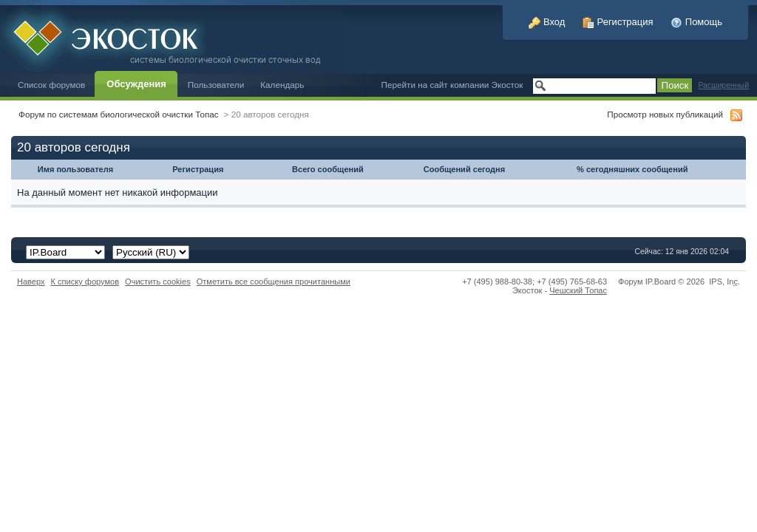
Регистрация (618, 22)
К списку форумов (85, 282)
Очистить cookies (158, 282)
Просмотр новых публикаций (665, 114)
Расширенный (723, 85)
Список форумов (51, 85)
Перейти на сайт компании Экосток (452, 85)
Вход (547, 22)
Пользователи (216, 85)
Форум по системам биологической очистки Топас (119, 114)
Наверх (31, 282)
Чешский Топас (578, 290)
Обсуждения (136, 84)
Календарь (282, 85)
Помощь (696, 22)
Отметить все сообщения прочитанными (274, 282)
